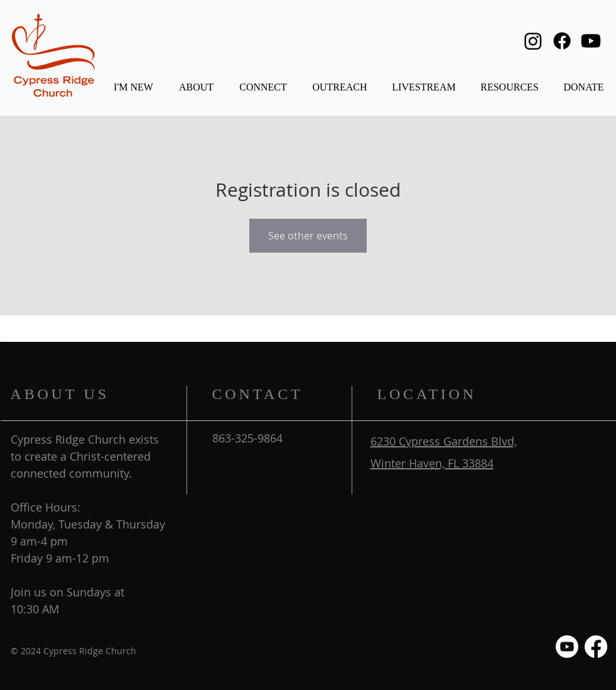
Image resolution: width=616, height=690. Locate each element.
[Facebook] (562, 41)
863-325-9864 (247, 438)
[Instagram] (533, 41)
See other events (308, 236)
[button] (197, 81)
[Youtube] (591, 41)
